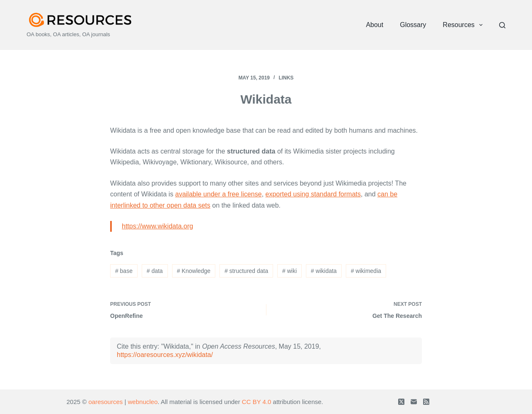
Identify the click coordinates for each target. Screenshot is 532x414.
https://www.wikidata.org (158, 226)
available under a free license (219, 194)
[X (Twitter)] (401, 402)
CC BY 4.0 (257, 402)
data (155, 271)
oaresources (106, 402)
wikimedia (366, 271)
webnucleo (143, 402)
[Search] (502, 25)
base (124, 271)
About (374, 25)
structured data (246, 271)
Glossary (413, 25)
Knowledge (193, 271)
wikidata (324, 271)
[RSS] (426, 402)
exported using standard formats (313, 194)
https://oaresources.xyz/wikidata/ (165, 355)
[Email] (414, 402)
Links (286, 78)
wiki (289, 271)
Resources (464, 25)
